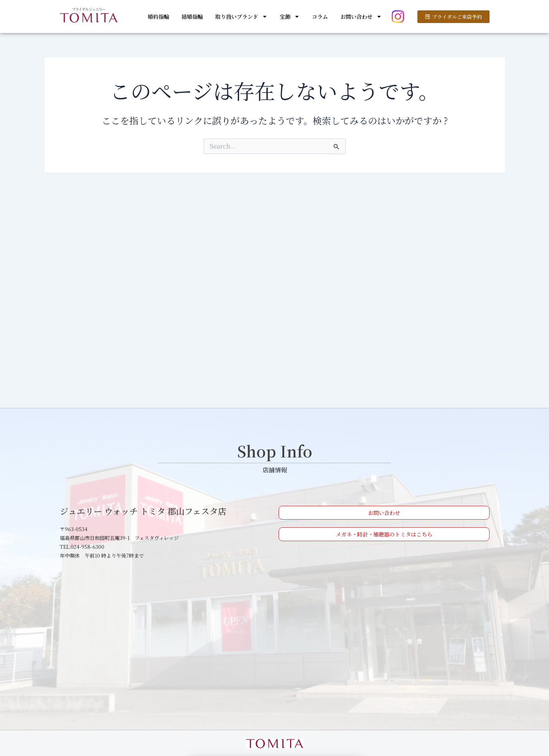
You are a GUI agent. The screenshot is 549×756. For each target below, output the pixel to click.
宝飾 (290, 17)
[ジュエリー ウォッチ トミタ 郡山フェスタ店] (275, 644)
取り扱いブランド (241, 17)
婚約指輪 (158, 17)
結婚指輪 (192, 17)
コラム (320, 17)
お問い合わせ (361, 17)
